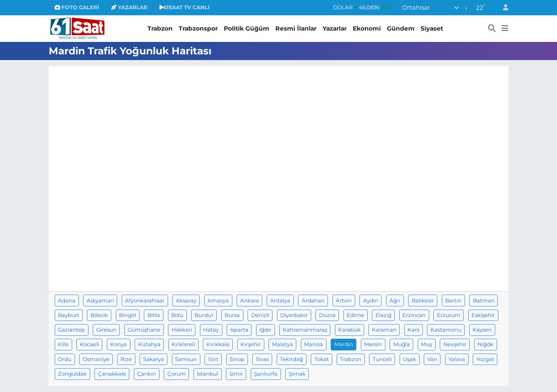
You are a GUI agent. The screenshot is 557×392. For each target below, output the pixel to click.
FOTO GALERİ (77, 7)
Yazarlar (335, 28)
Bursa (232, 315)
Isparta (239, 330)
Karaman (384, 330)
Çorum (177, 374)
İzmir (236, 374)
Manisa (313, 344)
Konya (118, 344)
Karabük (349, 330)
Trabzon (160, 28)
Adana (67, 301)
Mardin (344, 344)
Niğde (485, 344)
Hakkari (182, 330)
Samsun (186, 359)
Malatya (283, 344)
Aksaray (186, 301)
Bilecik (99, 315)
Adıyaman (100, 301)
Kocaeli (90, 344)
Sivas (262, 359)
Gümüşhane (144, 330)
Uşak (409, 359)
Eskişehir (483, 315)
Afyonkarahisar (145, 301)
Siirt (213, 359)
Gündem (401, 28)
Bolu (177, 315)
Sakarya (154, 359)
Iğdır (265, 330)
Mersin (373, 344)
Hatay (211, 330)
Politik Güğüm (247, 28)
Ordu (65, 359)
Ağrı (395, 301)
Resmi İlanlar (296, 28)
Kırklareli (183, 344)
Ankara (250, 301)
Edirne (355, 315)
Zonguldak (72, 374)
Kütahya (149, 344)
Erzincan (414, 315)
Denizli (260, 315)
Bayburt (69, 315)
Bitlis (154, 315)
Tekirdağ (291, 359)
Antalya (280, 301)
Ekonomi (367, 28)
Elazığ (383, 315)
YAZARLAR (129, 7)
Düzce (327, 315)
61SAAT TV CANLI (185, 7)
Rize (126, 359)
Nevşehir (455, 344)
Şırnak (297, 374)
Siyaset (432, 28)
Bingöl (128, 315)
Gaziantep (71, 330)
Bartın (453, 301)
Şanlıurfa (266, 374)
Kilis (63, 344)
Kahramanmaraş (305, 330)
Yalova (457, 359)
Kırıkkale (218, 344)
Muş (426, 344)
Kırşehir (251, 344)
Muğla (402, 344)
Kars (413, 330)
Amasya (218, 301)
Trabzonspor (198, 28)
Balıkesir (423, 301)
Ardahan (313, 301)
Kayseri (482, 330)
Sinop (237, 359)
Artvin (344, 301)
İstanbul (207, 374)
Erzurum (449, 315)
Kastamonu (446, 330)
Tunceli (382, 359)
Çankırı (147, 374)
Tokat (322, 359)
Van (432, 359)
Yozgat (485, 359)
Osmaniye (96, 359)
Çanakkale (112, 374)
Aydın (371, 301)
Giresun (106, 330)
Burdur (204, 315)
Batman (484, 301)
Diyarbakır (294, 315)
